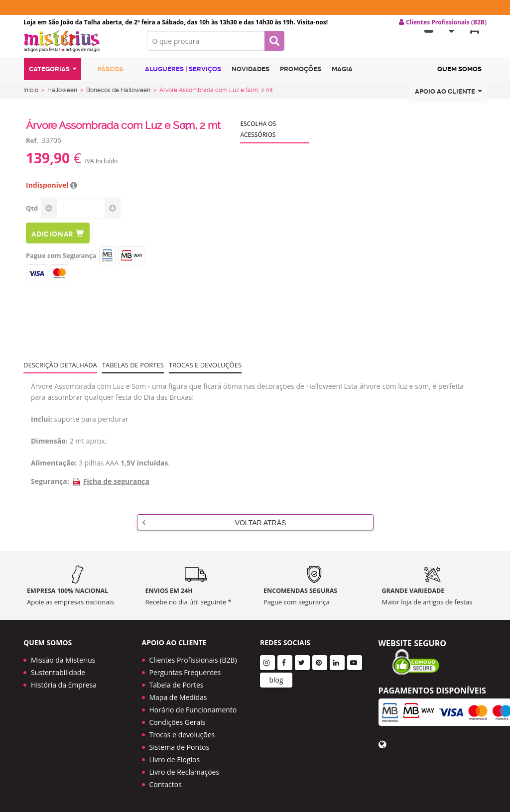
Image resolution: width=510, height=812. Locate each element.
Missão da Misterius (63, 660)
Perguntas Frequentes (185, 672)
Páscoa (105, 76)
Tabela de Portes (177, 685)
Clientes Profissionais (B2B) (193, 660)
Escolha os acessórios (258, 135)
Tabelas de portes (133, 371)
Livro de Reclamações (185, 772)
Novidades (251, 76)
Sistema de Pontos (180, 747)
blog (276, 680)
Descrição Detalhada (60, 371)
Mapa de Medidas (178, 697)
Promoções (301, 76)
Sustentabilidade (58, 672)
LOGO (78, 47)
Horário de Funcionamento (193, 710)
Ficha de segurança (111, 487)
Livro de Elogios (175, 759)
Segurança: (50, 487)
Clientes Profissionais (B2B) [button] (443, 22)
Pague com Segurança (61, 261)
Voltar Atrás (214, 528)
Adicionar (58, 239)
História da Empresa (64, 685)
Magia (342, 76)
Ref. (32, 146)
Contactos (166, 784)
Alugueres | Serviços (178, 76)
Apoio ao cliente (448, 99)
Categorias (53, 76)
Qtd (32, 214)
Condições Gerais (178, 722)
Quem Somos (459, 76)
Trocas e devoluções (205, 371)
